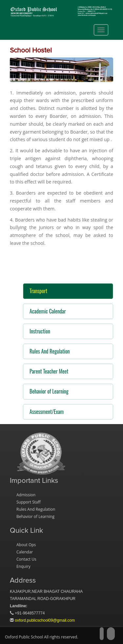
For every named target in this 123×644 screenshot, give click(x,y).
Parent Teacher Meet (49, 371)
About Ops (26, 545)
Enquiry (23, 566)
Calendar (25, 552)
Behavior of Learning (49, 391)
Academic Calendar (48, 311)
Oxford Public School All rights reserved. (41, 637)
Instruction (40, 331)
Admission (26, 495)
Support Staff (29, 502)
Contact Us (26, 559)
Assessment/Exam (47, 412)
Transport (38, 291)
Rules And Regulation (50, 351)
